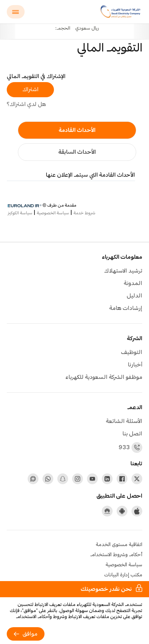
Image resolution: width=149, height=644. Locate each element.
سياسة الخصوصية (124, 565)
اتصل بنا (132, 434)
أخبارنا (135, 365)
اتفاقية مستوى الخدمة (119, 545)
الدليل (135, 296)
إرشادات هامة (126, 308)
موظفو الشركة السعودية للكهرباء (104, 377)
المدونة (133, 283)
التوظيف (132, 352)
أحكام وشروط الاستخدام (116, 555)
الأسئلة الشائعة (124, 421)
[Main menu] (16, 12)
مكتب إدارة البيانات (123, 575)
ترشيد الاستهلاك (123, 271)
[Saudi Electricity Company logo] (121, 12)
